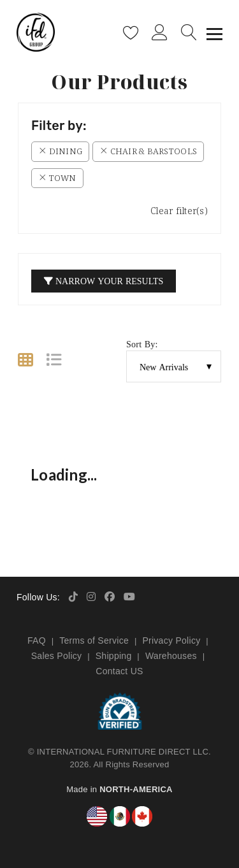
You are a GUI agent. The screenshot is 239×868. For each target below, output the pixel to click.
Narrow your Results (104, 281)
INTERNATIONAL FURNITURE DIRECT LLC (123, 752)
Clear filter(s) (179, 211)
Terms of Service (94, 640)
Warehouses (171, 656)
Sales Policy (57, 656)
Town (57, 178)
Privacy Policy (171, 640)
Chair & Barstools (148, 151)
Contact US (119, 671)
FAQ (37, 640)
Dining (60, 151)
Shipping (114, 656)
